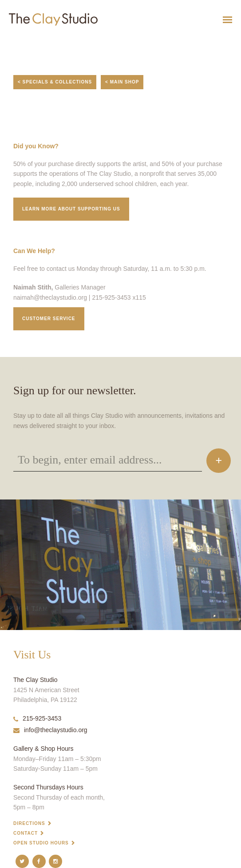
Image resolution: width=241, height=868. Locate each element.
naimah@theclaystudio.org (50, 297)
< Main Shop (122, 82)
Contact (26, 833)
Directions (29, 823)
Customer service (49, 319)
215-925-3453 (37, 718)
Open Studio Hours (41, 843)
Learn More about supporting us (71, 209)
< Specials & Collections (55, 82)
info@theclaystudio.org (50, 730)
